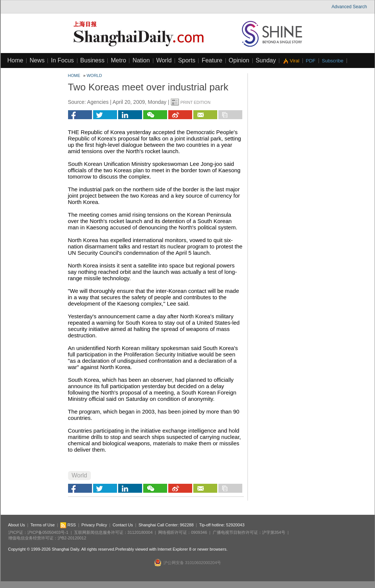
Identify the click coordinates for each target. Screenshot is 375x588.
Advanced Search (349, 7)
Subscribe (333, 61)
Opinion (239, 60)
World (164, 60)
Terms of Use (43, 525)
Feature (212, 60)
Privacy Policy (94, 525)
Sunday (266, 60)
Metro (118, 60)
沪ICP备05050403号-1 (48, 532)
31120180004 (140, 532)
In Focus (62, 60)
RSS (68, 525)
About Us (17, 525)
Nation (141, 60)
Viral (295, 61)
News (37, 60)
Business (93, 60)
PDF (311, 61)
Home (16, 60)
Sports (187, 60)
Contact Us (123, 525)
